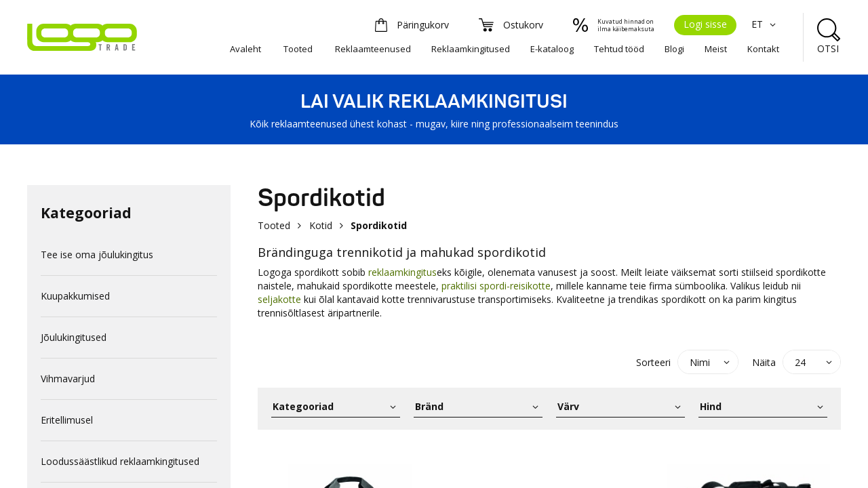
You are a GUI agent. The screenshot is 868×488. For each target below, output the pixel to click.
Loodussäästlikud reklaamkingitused (120, 461)
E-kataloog (552, 49)
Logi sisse (705, 24)
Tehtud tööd (619, 49)
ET (765, 24)
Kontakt (763, 49)
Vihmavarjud (68, 379)
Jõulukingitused (74, 337)
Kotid (321, 225)
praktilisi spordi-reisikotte (496, 286)
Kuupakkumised (75, 296)
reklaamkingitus (402, 272)
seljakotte (281, 299)
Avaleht (245, 49)
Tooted (298, 49)
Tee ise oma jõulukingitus (97, 255)
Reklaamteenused (373, 49)
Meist (716, 49)
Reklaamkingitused (471, 49)
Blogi (674, 49)
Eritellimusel (67, 420)
